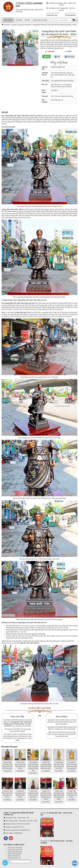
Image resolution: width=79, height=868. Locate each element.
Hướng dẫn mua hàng (40, 20)
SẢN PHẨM (8, 20)
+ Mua (46, 56)
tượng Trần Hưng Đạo (24, 25)
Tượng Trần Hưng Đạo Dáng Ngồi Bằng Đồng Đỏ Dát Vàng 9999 (59, 795)
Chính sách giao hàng (15, 852)
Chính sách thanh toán (15, 850)
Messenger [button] (70, 57)
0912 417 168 (53, 15)
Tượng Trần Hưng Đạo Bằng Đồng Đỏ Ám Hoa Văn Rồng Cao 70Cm (46, 795)
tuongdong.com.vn (18, 827)
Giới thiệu (19, 20)
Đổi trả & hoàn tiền (14, 856)
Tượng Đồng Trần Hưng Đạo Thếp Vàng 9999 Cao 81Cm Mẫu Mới (33, 766)
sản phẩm (14, 25)
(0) (75, 21)
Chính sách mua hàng (15, 848)
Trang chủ (7, 25)
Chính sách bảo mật (14, 858)
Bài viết (27, 20)
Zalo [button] (57, 57)
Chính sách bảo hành (15, 854)
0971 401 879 (71, 15)
